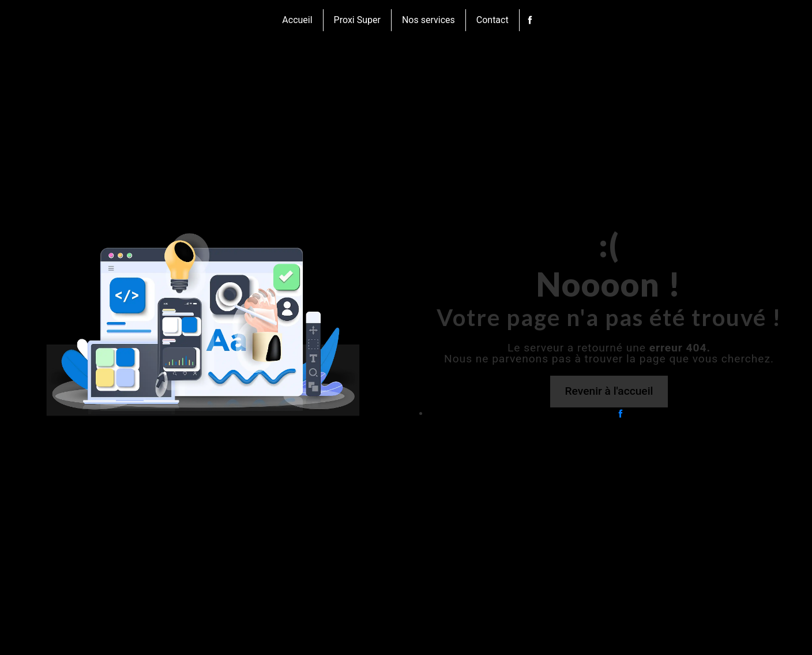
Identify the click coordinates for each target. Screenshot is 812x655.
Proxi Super (357, 20)
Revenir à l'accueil (609, 391)
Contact (493, 20)
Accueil (297, 20)
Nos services (428, 20)
